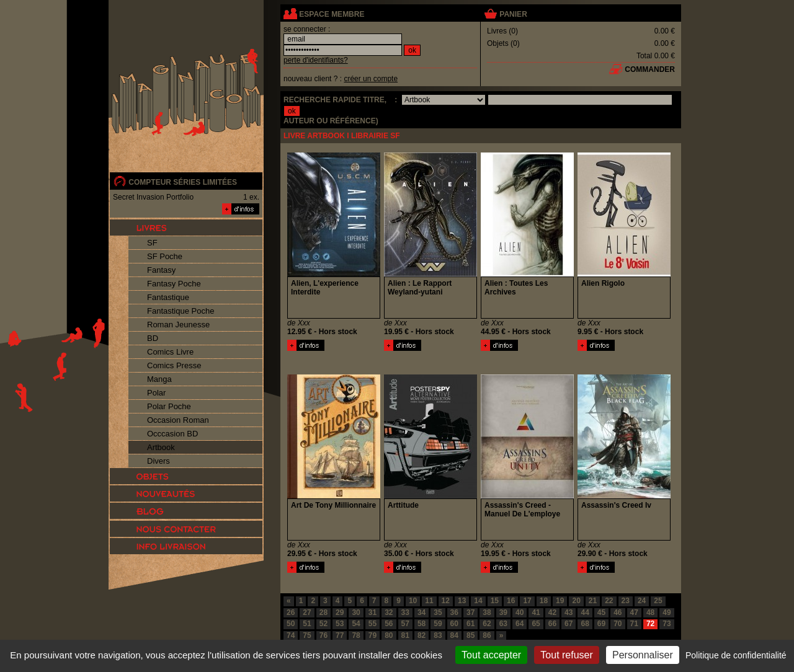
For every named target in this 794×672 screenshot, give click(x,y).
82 (422, 635)
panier (513, 14)
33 (405, 612)
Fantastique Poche (181, 311)
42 (552, 612)
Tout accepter (491, 655)
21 (593, 601)
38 (487, 612)
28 (323, 612)
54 (356, 624)
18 (544, 601)
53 (340, 624)
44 (585, 612)
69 (601, 624)
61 (471, 624)
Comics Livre (170, 352)
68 (585, 624)
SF (152, 243)
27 (307, 612)
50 (291, 624)
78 (356, 635)
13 (462, 601)
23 (626, 601)
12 (446, 601)
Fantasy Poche (174, 284)
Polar (156, 393)
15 (495, 601)
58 (422, 624)
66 (552, 624)
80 (389, 635)
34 (422, 612)
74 (291, 635)
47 (634, 612)
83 (438, 635)
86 (487, 635)
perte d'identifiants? (316, 60)
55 (372, 624)
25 (658, 601)
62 (487, 624)
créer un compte (371, 79)
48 (650, 612)
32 (389, 612)
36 (454, 612)
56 (389, 624)
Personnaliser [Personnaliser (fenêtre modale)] (643, 655)
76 (323, 635)
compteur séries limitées (183, 182)
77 (340, 635)
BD (153, 338)
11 (429, 601)
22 (609, 601)
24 (642, 601)
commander (650, 69)
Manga (159, 379)
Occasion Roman (178, 420)
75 (307, 635)
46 (618, 612)
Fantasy (161, 270)
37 (471, 612)
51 (307, 624)
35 (438, 612)
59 (438, 624)
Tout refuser (566, 655)
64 (520, 624)
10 (413, 601)
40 (520, 612)
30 (356, 612)
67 (569, 624)
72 (650, 624)
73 (667, 624)
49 (667, 612)
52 (323, 624)
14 (478, 601)
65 (536, 624)
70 (618, 624)
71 (634, 624)
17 (527, 601)
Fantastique (168, 297)
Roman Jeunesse (178, 325)
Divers (158, 461)
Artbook (161, 447)
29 (340, 612)
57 (405, 624)
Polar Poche (169, 406)
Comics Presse (174, 365)
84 (454, 635)
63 (503, 624)
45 (601, 612)
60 (454, 624)
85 (471, 635)
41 (536, 612)
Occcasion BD (172, 434)
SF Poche (165, 256)
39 (503, 612)
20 (576, 601)
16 (511, 601)
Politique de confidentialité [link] (736, 655)
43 (569, 612)
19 (560, 601)
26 (291, 612)
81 (405, 635)
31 (372, 612)
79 (372, 635)
